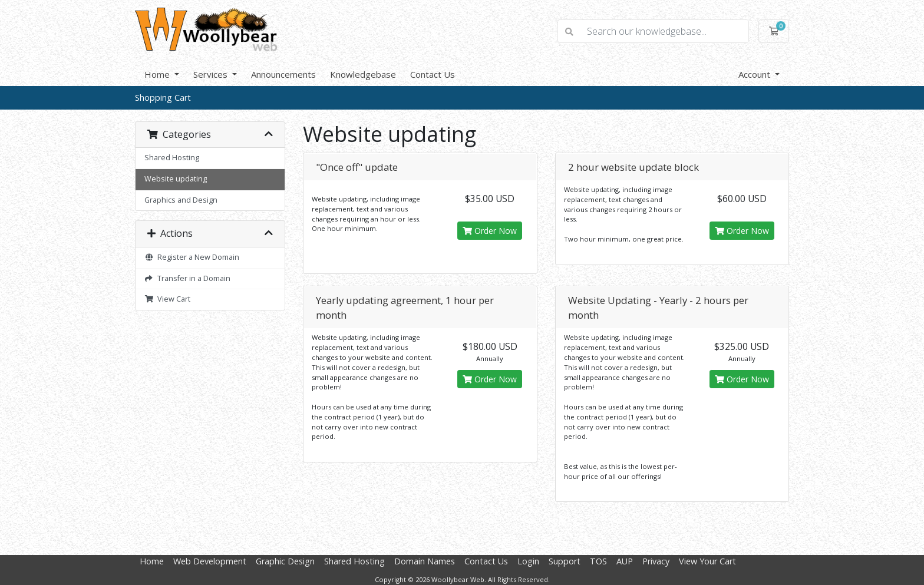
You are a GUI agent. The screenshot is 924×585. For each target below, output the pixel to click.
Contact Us (433, 74)
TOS (598, 561)
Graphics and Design (181, 200)
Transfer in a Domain (187, 278)
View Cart (167, 299)
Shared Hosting (172, 158)
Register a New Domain (192, 257)
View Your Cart (707, 561)
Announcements (283, 74)
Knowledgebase (363, 74)
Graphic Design (285, 561)
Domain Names (425, 561)
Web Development (210, 561)
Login (528, 561)
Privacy (656, 561)
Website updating (176, 179)
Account (755, 74)
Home (158, 74)
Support (565, 561)
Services (212, 74)
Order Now (490, 231)
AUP (625, 561)
